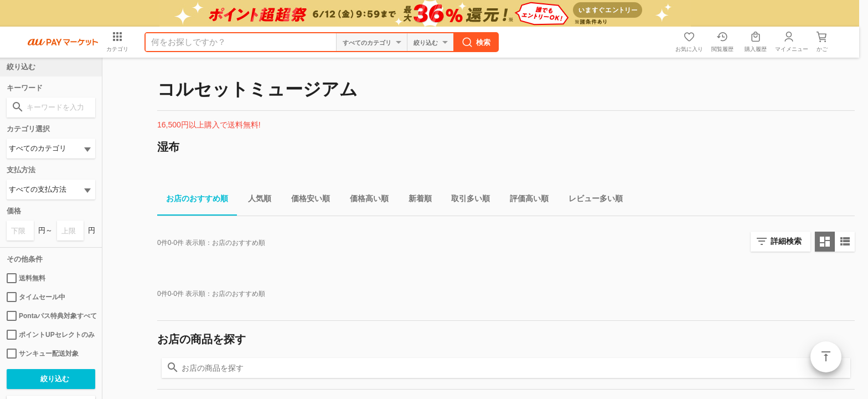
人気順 (255, 200)
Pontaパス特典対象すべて (51, 316)
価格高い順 (365, 200)
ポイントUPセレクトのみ (51, 335)
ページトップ (826, 357)
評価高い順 (525, 200)
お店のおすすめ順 (193, 200)
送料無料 (26, 278)
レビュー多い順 (591, 200)
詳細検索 (786, 241)
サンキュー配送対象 (43, 354)
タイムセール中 (36, 297)
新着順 (416, 200)
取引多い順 (466, 200)
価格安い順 (306, 200)
